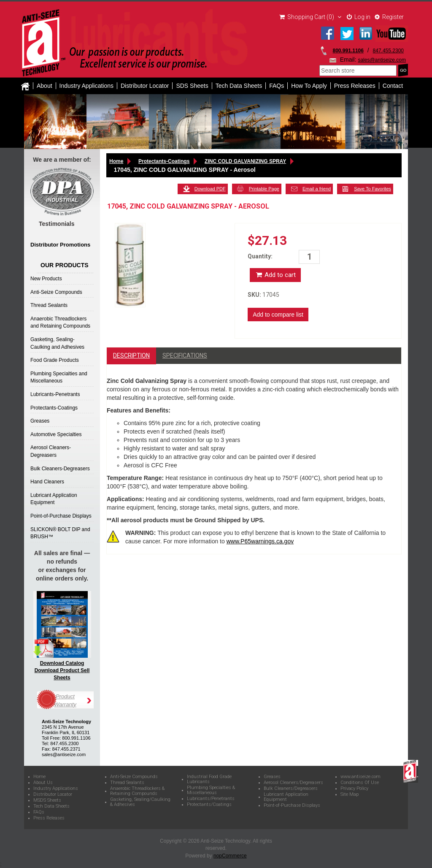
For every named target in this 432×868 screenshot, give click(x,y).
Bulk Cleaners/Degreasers (291, 789)
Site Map (350, 795)
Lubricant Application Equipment (286, 797)
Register (389, 17)
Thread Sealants (49, 305)
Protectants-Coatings (54, 408)
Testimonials (57, 224)
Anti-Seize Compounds (56, 292)
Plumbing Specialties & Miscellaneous (211, 790)
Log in (359, 17)
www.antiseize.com (360, 777)
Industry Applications (86, 86)
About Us (43, 783)
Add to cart (275, 275)
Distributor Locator (145, 86)
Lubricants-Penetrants (55, 394)
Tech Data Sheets (51, 806)
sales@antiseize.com (382, 60)
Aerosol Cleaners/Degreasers (293, 783)
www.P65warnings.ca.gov (260, 541)
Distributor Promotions (60, 245)
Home (116, 161)
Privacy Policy (354, 789)
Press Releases (355, 86)
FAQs (277, 86)
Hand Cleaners (47, 482)
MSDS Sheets (47, 800)
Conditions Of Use (360, 783)
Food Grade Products (55, 360)
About (45, 86)
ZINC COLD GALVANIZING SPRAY (245, 161)
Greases (40, 421)
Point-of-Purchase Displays (61, 516)
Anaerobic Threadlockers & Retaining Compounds (137, 791)
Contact (393, 86)
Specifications (185, 355)
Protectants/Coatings (209, 805)
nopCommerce (230, 856)
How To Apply (309, 86)
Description (131, 355)
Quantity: (260, 256)
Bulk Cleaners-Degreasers (60, 469)
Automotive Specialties (56, 434)
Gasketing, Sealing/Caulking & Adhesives (140, 802)
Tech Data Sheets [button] (239, 86)
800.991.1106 (348, 51)
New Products (46, 279)
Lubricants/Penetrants (211, 799)
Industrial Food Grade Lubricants (209, 779)
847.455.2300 (388, 51)
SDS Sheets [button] (192, 86)
